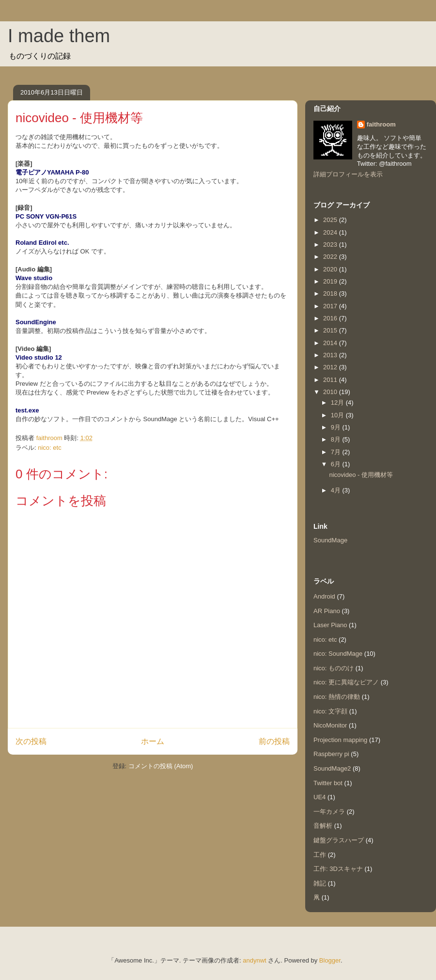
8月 (337, 439)
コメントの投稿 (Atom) (161, 766)
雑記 (320, 883)
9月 (337, 427)
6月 (337, 464)
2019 (331, 281)
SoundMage (330, 540)
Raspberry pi (331, 754)
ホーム (153, 741)
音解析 (323, 826)
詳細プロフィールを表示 (348, 174)
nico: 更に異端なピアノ (346, 682)
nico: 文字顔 (330, 711)
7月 (337, 452)
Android (324, 596)
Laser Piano (330, 625)
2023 (331, 245)
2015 (331, 330)
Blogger (330, 960)
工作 (320, 855)
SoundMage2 (332, 768)
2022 (331, 257)
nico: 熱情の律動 (337, 697)
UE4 (319, 797)
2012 (331, 367)
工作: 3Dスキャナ (338, 869)
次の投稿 (31, 741)
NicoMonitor (330, 725)
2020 (331, 269)
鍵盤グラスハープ (339, 840)
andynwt (254, 960)
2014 (331, 343)
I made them (59, 36)
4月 (337, 490)
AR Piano (327, 611)
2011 (331, 380)
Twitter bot (328, 783)
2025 (331, 220)
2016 (331, 318)
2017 (331, 306)
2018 (331, 293)
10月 (338, 415)
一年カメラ (329, 812)
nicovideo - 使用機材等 (361, 475)
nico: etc (49, 448)
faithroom (381, 124)
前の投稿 (274, 741)
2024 (331, 232)
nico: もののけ (334, 668)
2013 (331, 355)
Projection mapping (340, 740)
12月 (338, 403)
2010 (331, 392)
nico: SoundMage (338, 654)
